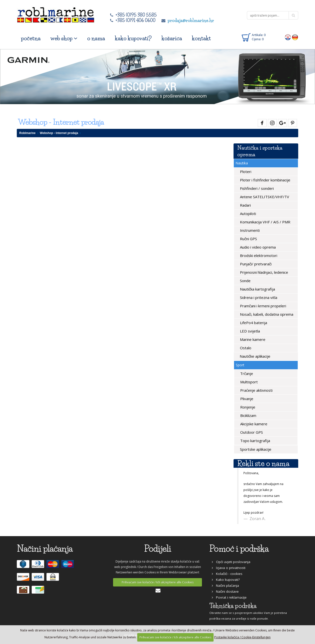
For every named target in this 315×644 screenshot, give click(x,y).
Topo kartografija (255, 441)
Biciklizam (248, 415)
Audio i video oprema (257, 247)
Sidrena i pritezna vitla (258, 297)
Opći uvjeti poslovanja (231, 562)
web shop (64, 38)
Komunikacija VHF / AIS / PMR (265, 222)
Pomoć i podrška (239, 549)
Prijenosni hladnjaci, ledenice (264, 272)
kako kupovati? (133, 38)
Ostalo (245, 348)
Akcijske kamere (253, 424)
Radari (245, 205)
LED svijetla (249, 331)
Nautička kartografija (257, 289)
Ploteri (245, 172)
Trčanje (246, 373)
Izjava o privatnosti (229, 568)
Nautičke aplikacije (255, 356)
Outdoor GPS (251, 432)
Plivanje (246, 399)
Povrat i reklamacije (229, 597)
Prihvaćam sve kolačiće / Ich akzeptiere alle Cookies (158, 582)
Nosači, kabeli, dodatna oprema (266, 314)
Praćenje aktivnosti (256, 390)
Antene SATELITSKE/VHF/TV (264, 197)
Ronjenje (247, 407)
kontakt (201, 38)
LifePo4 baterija (253, 323)
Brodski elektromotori (258, 255)
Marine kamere (252, 339)
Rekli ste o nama (263, 463)
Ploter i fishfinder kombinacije (265, 180)
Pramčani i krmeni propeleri (263, 306)
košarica (172, 38)
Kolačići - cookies (227, 574)
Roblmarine (27, 133)
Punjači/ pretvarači (255, 264)
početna (31, 38)
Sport (240, 365)
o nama (96, 38)
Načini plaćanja (225, 585)
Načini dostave (225, 591)
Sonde (245, 281)
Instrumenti (249, 230)
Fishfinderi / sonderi (256, 188)
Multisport (248, 382)
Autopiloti (247, 214)
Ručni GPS (248, 239)
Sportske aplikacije (255, 449)
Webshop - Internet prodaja (59, 133)
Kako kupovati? (226, 580)
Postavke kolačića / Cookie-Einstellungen (242, 637)
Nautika (242, 163)
